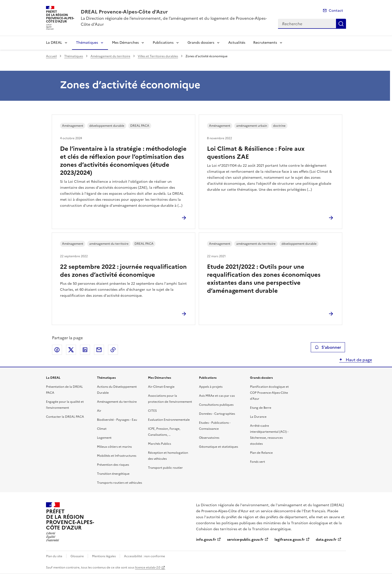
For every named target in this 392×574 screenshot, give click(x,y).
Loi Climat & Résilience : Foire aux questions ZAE (256, 153)
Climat (102, 429)
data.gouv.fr (326, 540)
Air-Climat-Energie (161, 387)
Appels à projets (211, 387)
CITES (152, 411)
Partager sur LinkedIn (85, 350)
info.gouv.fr (206, 540)
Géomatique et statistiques (218, 447)
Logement (104, 438)
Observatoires (209, 438)
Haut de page (358, 360)
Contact (336, 11)
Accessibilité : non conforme (144, 556)
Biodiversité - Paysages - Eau (117, 420)
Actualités (237, 43)
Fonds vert (257, 462)
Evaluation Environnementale (169, 420)
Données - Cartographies (217, 414)
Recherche (341, 24)
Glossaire (77, 556)
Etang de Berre (261, 408)
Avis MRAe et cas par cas (217, 396)
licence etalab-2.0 (148, 567)
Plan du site (54, 556)
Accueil (51, 56)
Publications (163, 43)
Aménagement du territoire (110, 56)
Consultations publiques (216, 405)
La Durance (258, 417)
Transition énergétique (113, 474)
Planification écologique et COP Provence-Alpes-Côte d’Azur (269, 393)
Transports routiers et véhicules (119, 483)
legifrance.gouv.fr (290, 540)
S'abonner (328, 347)
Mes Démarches (125, 43)
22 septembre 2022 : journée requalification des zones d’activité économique (123, 271)
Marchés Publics (159, 444)
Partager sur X (71, 350)
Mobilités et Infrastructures (117, 456)
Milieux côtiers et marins (114, 447)
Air (99, 411)
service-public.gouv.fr (245, 540)
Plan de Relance (261, 453)
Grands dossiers (201, 43)
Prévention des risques (113, 465)
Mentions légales (104, 556)
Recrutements (265, 43)
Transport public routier (165, 468)
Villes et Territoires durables (158, 56)
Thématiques (87, 43)
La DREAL (54, 43)
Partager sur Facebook (57, 350)
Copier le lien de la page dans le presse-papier (113, 350)
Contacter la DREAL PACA (65, 417)
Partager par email (99, 350)
